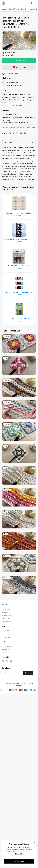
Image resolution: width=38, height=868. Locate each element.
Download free (19, 61)
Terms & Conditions (7, 675)
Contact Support (6, 666)
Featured (4, 9)
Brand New (24, 9)
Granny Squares (6, 651)
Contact (4, 663)
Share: (5, 133)
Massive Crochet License (27, 127)
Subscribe (28, 702)
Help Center (5, 660)
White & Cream (6, 647)
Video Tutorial (19, 67)
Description (19, 142)
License (4, 682)
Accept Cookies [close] (19, 861)
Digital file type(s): (10, 85)
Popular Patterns (6, 644)
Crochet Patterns (14, 9)
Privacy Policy (6, 678)
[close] (34, 842)
